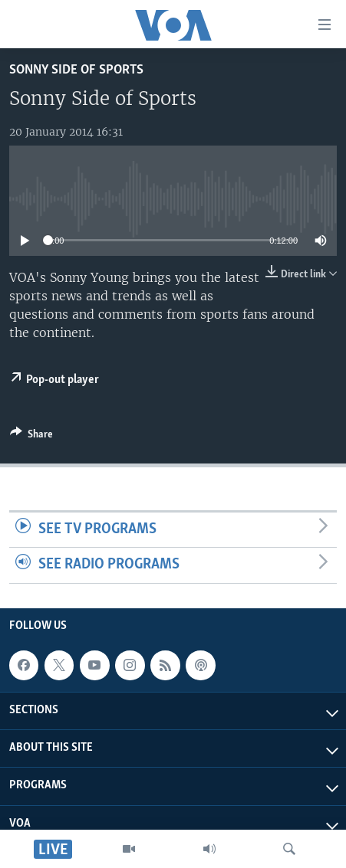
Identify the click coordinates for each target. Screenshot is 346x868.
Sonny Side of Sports (76, 70)
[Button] (31, 437)
